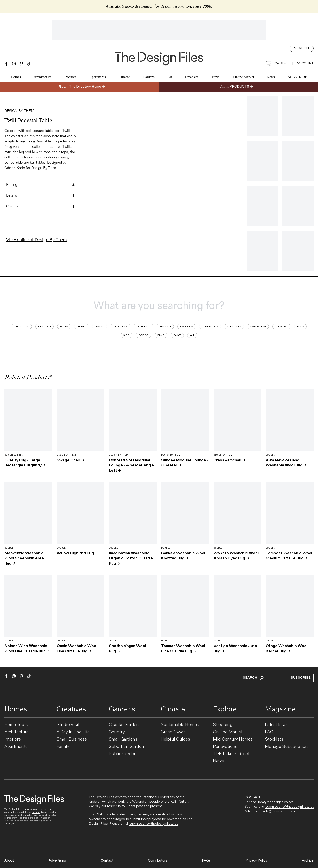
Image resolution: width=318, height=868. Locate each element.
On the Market (244, 78)
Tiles (300, 326)
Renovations (225, 747)
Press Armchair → (230, 460)
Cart (277, 64)
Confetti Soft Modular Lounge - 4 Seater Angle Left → (131, 465)
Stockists (274, 739)
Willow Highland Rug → (77, 553)
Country (117, 732)
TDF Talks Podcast (231, 754)
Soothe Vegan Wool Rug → (127, 648)
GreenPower (173, 732)
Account (305, 63)
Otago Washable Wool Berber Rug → (286, 648)
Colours (41, 207)
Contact (107, 861)
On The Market (228, 732)
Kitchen (165, 326)
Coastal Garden (124, 725)
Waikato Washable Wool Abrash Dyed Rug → (236, 556)
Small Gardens (123, 739)
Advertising (57, 861)
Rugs (64, 326)
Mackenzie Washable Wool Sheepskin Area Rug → (24, 558)
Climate (124, 78)
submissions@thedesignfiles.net (154, 824)
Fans (161, 335)
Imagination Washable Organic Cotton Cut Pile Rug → (131, 558)
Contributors (158, 861)
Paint (177, 335)
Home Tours (16, 725)
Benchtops (210, 326)
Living (81, 326)
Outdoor (144, 326)
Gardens (149, 78)
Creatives (192, 78)
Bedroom (120, 326)
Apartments (97, 78)
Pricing (41, 185)
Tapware (281, 326)
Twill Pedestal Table (28, 120)
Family (63, 747)
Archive (308, 861)
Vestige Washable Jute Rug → (235, 648)
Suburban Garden (126, 747)
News (271, 78)
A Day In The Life (73, 732)
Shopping (223, 725)
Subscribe (298, 78)
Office (143, 335)
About (9, 861)
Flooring (234, 326)
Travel (216, 78)
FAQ (269, 732)
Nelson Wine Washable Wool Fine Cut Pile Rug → (27, 648)
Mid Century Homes (233, 739)
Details (41, 196)
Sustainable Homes (180, 725)
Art (170, 78)
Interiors (70, 78)
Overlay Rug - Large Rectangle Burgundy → (25, 463)
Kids (126, 335)
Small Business (72, 739)
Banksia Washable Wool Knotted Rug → (183, 556)
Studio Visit (68, 725)
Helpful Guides (175, 739)
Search (302, 48)
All (192, 335)
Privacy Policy (256, 861)
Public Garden (123, 754)
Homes (16, 78)
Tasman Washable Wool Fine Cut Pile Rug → (183, 648)
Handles (186, 326)
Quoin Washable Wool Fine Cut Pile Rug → (77, 648)
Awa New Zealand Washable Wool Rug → (286, 463)
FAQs (206, 861)
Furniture (22, 326)
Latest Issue (277, 725)
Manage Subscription (286, 747)
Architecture (43, 78)
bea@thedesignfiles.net (276, 802)
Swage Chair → (70, 460)
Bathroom (258, 326)
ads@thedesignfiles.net (280, 811)
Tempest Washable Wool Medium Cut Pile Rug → (289, 556)
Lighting (44, 326)
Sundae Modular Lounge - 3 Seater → (185, 463)
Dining (99, 326)
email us (36, 812)
